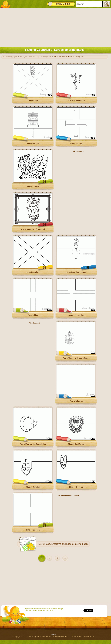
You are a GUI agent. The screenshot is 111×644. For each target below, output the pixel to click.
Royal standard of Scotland (33, 229)
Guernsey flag (76, 143)
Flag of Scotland (33, 272)
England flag (33, 315)
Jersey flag (33, 100)
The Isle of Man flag (76, 100)
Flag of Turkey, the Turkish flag (33, 444)
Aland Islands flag (76, 315)
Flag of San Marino (76, 444)
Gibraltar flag (33, 143)
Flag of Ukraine (76, 401)
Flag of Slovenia (76, 487)
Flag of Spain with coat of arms (76, 358)
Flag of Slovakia (33, 487)
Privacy (54, 635)
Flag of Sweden (33, 530)
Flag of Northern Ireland (76, 272)
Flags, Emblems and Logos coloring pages (66, 544)
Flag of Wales (33, 186)
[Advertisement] (55, 27)
